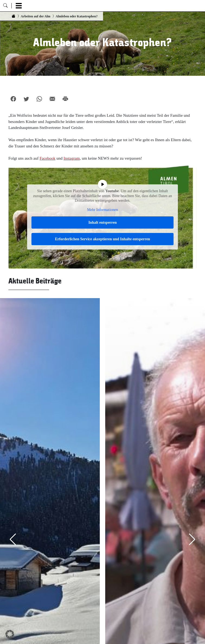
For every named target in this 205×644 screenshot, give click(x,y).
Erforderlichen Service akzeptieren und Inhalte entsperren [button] (103, 239)
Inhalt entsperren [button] (102, 223)
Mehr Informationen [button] (102, 210)
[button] (10, 634)
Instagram (72, 158)
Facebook (47, 158)
